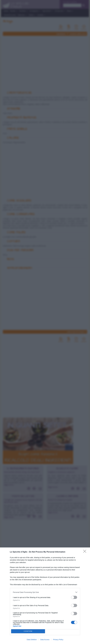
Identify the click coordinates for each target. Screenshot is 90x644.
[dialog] (45, 596)
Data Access (45, 640)
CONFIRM (28, 631)
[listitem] (45, 592)
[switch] (74, 597)
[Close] (85, 552)
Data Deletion (32, 640)
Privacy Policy (58, 640)
